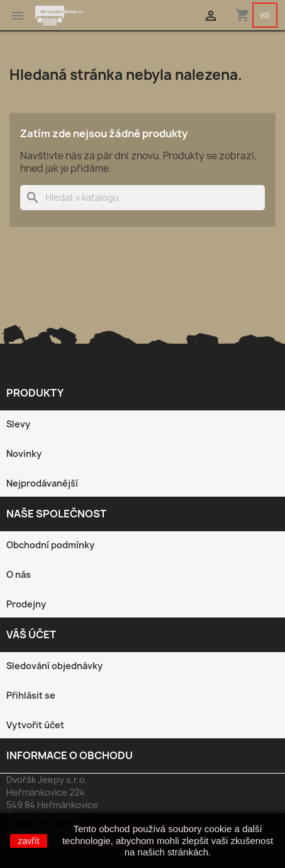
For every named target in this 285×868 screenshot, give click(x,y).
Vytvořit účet (35, 725)
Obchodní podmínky (50, 545)
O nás (19, 574)
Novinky (24, 454)
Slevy (18, 424)
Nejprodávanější (42, 483)
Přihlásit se (31, 695)
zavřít (28, 841)
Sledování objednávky (54, 666)
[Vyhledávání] (142, 198)
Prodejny (26, 604)
